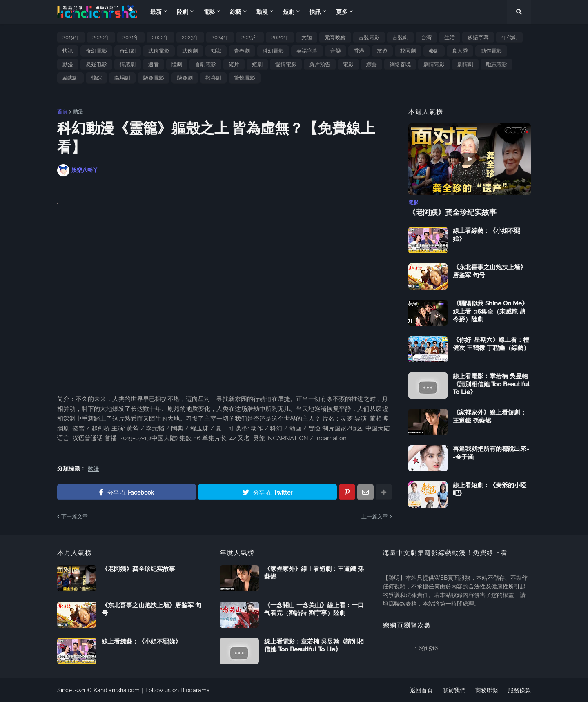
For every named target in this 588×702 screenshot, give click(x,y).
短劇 (257, 64)
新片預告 (320, 64)
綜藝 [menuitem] (236, 12)
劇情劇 (465, 64)
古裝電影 (369, 37)
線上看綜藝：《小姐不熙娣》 (487, 235)
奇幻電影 (96, 51)
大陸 (307, 37)
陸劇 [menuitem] (183, 12)
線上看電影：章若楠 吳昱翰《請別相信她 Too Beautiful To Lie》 (491, 384)
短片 (234, 64)
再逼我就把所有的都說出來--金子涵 (491, 453)
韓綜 (96, 78)
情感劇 (128, 64)
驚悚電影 (245, 78)
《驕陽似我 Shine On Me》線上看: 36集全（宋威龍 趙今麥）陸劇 (490, 311)
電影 (348, 64)
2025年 (250, 37)
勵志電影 (497, 64)
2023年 (190, 37)
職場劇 (122, 78)
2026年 (280, 37)
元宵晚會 (335, 37)
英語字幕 (307, 51)
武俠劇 (190, 51)
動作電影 (491, 51)
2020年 (101, 37)
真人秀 (460, 51)
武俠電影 (159, 51)
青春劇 (242, 51)
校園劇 (408, 51)
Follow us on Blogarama (178, 690)
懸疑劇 (185, 78)
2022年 (160, 37)
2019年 (71, 37)
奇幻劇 (128, 51)
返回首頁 (421, 690)
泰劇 (434, 51)
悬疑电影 (96, 64)
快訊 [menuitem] (315, 12)
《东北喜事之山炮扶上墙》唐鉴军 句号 (490, 271)
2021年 (131, 37)
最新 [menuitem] (156, 12)
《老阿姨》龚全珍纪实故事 (452, 212)
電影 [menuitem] (209, 12)
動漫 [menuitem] (262, 12)
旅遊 (382, 51)
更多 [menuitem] (342, 12)
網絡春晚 (400, 64)
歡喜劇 (213, 78)
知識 (216, 51)
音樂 (336, 51)
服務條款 (519, 690)
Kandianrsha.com (117, 690)
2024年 (220, 37)
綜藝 (372, 64)
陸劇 (177, 64)
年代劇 (509, 37)
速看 (154, 64)
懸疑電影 (154, 78)
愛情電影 (286, 64)
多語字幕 (478, 37)
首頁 (62, 111)
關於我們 (454, 690)
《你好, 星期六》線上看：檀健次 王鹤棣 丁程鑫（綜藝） (491, 344)
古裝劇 (400, 37)
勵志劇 (70, 78)
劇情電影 (434, 64)
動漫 (68, 64)
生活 (450, 37)
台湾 (426, 37)
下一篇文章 (75, 516)
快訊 (68, 51)
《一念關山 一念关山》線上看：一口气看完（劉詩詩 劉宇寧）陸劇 (314, 609)
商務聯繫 (487, 690)
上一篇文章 (375, 516)
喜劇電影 (205, 64)
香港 (359, 51)
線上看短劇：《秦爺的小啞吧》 (490, 489)
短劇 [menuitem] (289, 12)
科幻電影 (273, 51)
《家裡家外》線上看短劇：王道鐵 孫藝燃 (490, 417)
